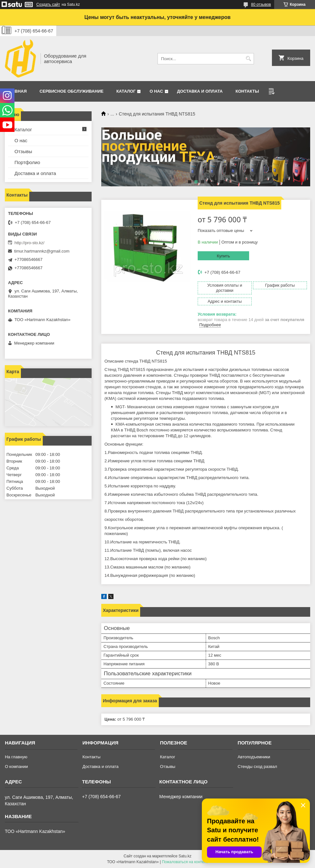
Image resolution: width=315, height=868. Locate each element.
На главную (16, 757)
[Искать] (248, 59)
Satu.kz (185, 856)
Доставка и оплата (200, 91)
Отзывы (23, 151)
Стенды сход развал (257, 766)
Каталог (126, 91)
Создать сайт (48, 5)
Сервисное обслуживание (72, 91)
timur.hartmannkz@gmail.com (42, 251)
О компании (16, 766)
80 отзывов (261, 5)
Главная (17, 91)
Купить (223, 256)
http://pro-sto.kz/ (29, 243)
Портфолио (27, 162)
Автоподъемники (254, 757)
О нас (156, 91)
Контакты (247, 91)
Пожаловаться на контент (185, 862)
